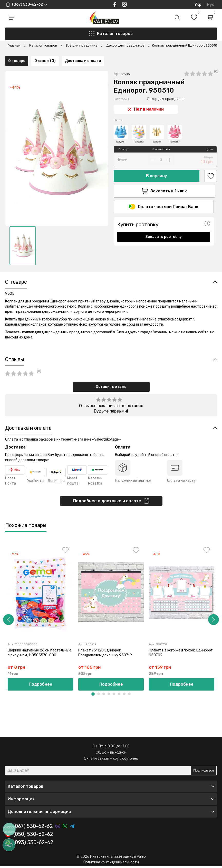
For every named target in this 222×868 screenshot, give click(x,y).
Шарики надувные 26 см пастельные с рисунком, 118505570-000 (40, 654)
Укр (198, 5)
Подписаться (204, 772)
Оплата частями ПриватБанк (164, 192)
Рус (211, 5)
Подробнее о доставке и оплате (111, 502)
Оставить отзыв (111, 387)
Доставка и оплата (83, 260)
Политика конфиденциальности (111, 864)
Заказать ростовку (164, 222)
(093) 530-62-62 (29, 845)
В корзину (157, 161)
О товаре (17, 260)
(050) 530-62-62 (29, 836)
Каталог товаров (111, 34)
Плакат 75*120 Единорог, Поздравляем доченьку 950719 (105, 654)
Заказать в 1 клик (164, 176)
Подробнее (41, 686)
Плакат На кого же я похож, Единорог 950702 (181, 654)
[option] (23, 231)
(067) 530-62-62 (29, 828)
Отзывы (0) (45, 260)
